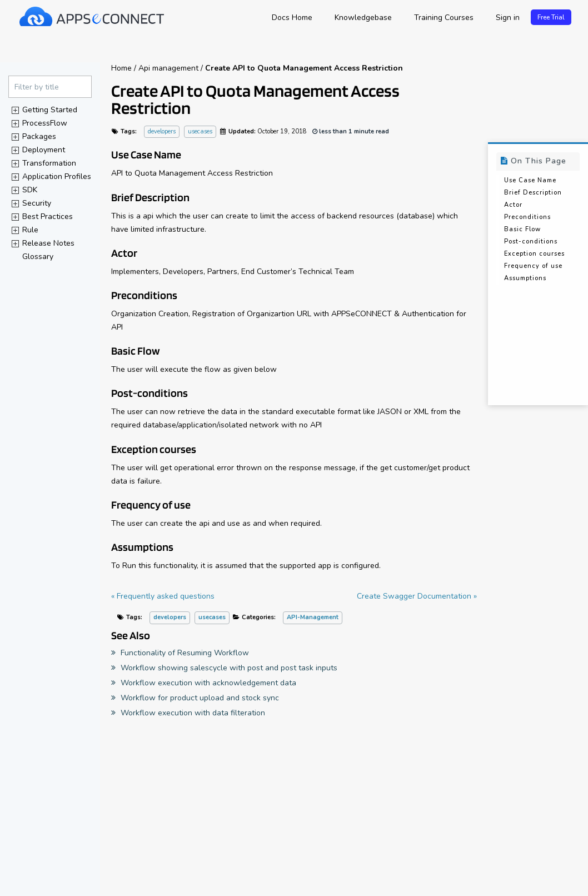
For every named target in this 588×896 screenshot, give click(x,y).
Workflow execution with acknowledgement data (204, 683)
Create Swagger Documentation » (417, 597)
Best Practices (48, 216)
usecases (200, 132)
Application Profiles (57, 176)
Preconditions (527, 218)
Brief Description (533, 193)
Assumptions (525, 279)
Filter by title (37, 87)
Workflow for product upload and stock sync (195, 698)
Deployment (44, 150)
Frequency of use (533, 267)
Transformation (49, 163)
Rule (30, 230)
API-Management (313, 618)
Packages (39, 136)
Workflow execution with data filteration (188, 713)
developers (162, 132)
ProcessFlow (45, 123)
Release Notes (48, 243)
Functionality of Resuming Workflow (180, 653)
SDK (30, 190)
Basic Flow (522, 230)
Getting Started (50, 110)
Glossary (38, 257)
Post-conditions (531, 242)
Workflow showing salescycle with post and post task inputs (224, 668)
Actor (513, 205)
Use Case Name (530, 181)
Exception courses (534, 254)
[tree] (50, 183)
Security (37, 203)
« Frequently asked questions (163, 597)
